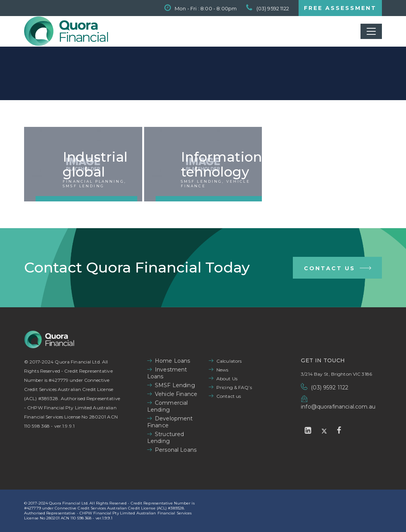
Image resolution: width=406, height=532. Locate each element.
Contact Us (338, 269)
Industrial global (95, 164)
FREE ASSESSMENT (340, 8)
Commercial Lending (168, 406)
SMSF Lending (175, 385)
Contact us (229, 396)
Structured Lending (166, 438)
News (222, 370)
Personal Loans (176, 450)
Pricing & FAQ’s (234, 387)
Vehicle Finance (176, 394)
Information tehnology (221, 164)
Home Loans (172, 361)
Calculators (229, 361)
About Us (227, 379)
